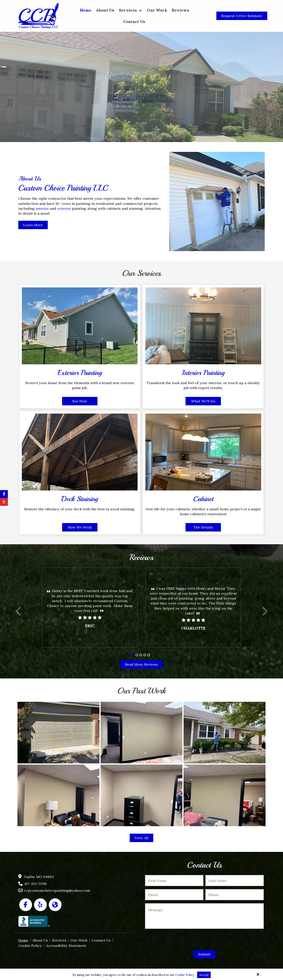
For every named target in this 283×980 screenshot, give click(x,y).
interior (43, 208)
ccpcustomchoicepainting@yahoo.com (57, 890)
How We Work (80, 527)
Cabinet (203, 499)
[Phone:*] (235, 895)
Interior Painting (203, 373)
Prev (18, 614)
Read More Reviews (141, 664)
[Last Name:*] (235, 881)
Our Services (124, 98)
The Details (203, 527)
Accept (204, 975)
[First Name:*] (174, 881)
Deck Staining (80, 499)
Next (265, 614)
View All (141, 838)
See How (80, 401)
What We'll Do (203, 401)
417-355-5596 (35, 884)
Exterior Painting (80, 373)
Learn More (33, 225)
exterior (64, 208)
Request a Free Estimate (242, 16)
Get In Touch (158, 98)
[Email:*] (174, 895)
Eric (90, 626)
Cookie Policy (185, 975)
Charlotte (193, 628)
